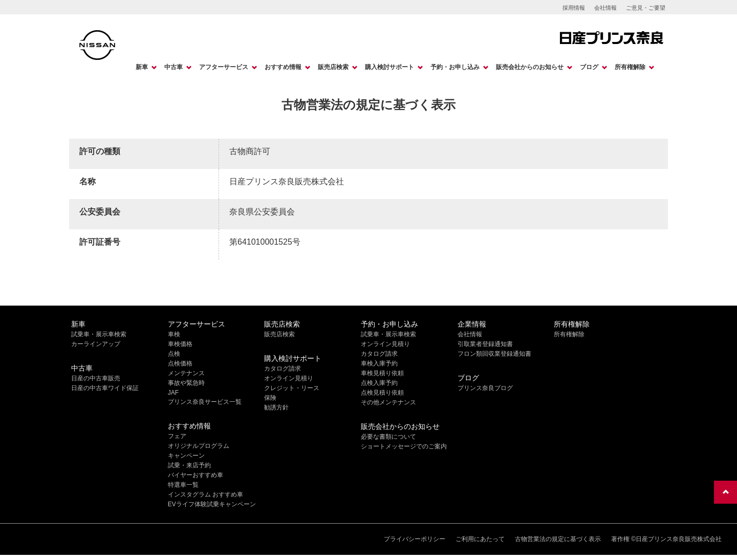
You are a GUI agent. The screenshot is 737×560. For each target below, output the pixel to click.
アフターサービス (224, 67)
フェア (177, 436)
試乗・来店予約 (189, 465)
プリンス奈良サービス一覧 (205, 402)
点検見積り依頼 (382, 393)
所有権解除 (630, 67)
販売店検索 (333, 67)
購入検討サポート (389, 67)
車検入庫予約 (379, 363)
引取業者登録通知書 (485, 344)
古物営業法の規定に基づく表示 (558, 539)
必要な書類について (388, 437)
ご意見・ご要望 (646, 8)
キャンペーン (186, 456)
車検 (174, 334)
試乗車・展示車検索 (99, 334)
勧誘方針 (276, 407)
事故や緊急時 (186, 383)
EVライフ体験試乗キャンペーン (212, 504)
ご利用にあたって (480, 539)
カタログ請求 (283, 369)
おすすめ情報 (283, 67)
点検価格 (180, 363)
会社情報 (605, 8)
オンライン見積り (289, 378)
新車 (142, 67)
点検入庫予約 (379, 383)
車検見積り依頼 (382, 373)
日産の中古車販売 (96, 378)
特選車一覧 (183, 485)
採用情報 (574, 8)
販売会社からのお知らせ (530, 67)
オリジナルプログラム (199, 446)
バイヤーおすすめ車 (196, 475)
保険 (270, 398)
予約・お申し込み (455, 67)
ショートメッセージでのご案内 (404, 446)
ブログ (589, 67)
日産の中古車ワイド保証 (105, 388)
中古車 (174, 67)
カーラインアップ (96, 344)
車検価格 (180, 344)
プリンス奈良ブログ (485, 388)
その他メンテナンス (388, 402)
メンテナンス (186, 373)
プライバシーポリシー (415, 539)
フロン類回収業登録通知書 (494, 354)
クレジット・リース (292, 388)
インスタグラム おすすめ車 (205, 494)
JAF (173, 393)
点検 (174, 354)
